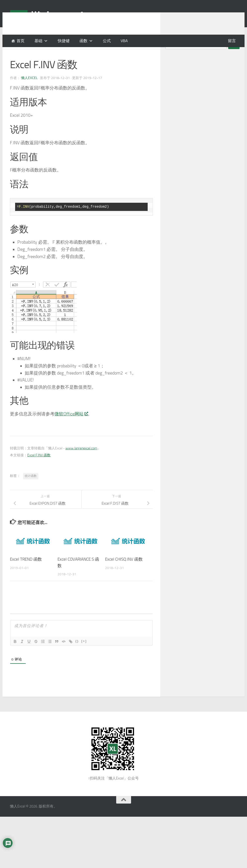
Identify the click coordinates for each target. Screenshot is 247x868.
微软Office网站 (71, 426)
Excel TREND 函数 (26, 572)
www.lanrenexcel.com (81, 461)
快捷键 (64, 41)
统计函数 (31, 488)
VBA (124, 41)
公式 (107, 41)
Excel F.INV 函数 (39, 468)
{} (77, 653)
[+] (84, 653)
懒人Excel (29, 90)
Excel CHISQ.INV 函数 (124, 572)
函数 (83, 41)
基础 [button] (38, 41)
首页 (21, 41)
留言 (232, 41)
